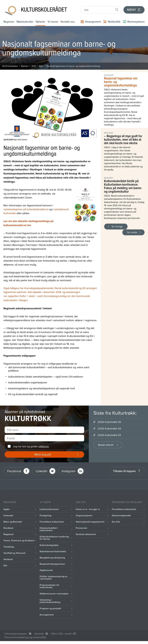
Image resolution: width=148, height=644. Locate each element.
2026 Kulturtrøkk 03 (109, 435)
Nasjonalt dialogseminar (52, 563)
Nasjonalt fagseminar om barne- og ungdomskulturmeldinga (73, 65)
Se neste (132, 232)
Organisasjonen (84, 515)
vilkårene (44, 446)
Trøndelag (9, 546)
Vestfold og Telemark (15, 553)
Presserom (81, 528)
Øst (5, 565)
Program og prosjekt (50, 608)
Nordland (8, 528)
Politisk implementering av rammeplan (54, 577)
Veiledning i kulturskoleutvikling (50, 601)
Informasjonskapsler (16, 633)
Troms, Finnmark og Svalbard (19, 540)
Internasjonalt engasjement (90, 521)
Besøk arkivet (106, 444)
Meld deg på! (43, 454)
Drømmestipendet (121, 515)
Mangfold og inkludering (52, 557)
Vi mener (54, 20)
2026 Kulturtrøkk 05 (109, 422)
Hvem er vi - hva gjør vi (88, 509)
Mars (41, 65)
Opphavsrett (46, 570)
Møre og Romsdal (13, 521)
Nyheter (42, 20)
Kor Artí (116, 521)
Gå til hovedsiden (10, 65)
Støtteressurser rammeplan (54, 593)
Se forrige (117, 226)
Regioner (9, 20)
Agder (7, 509)
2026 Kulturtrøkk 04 (109, 428)
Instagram (69, 470)
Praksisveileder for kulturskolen (49, 586)
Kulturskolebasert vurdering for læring (54, 537)
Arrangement (47, 614)
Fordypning (45, 515)
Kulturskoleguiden (49, 545)
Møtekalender (26, 20)
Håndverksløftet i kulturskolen (49, 529)
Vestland (8, 559)
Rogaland (8, 534)
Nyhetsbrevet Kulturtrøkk (53, 551)
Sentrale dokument (86, 534)
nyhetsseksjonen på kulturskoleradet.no (26, 209)
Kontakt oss (68, 20)
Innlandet (8, 515)
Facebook (14, 470)
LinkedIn (41, 470)
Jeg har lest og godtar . (31, 446)
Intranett (39, 633)
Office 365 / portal (61, 633)
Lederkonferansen (49, 509)
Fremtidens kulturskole (52, 521)
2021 (34, 65)
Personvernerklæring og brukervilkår (25, 637)
